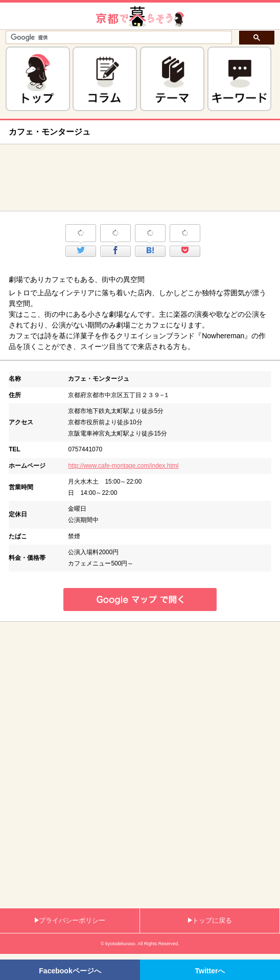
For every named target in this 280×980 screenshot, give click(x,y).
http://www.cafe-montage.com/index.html (123, 466)
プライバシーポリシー (70, 920)
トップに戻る (210, 920)
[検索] (118, 38)
